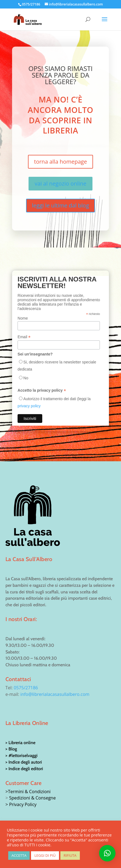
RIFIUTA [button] (70, 855)
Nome (23, 318)
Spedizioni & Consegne (32, 798)
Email (24, 337)
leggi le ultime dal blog (61, 205)
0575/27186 (26, 688)
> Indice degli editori (24, 769)
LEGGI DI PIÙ (45, 855)
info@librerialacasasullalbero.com (55, 694)
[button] (107, 853)
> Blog (11, 749)
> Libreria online (20, 743)
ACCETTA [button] (19, 855)
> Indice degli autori (24, 762)
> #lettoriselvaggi (22, 755)
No (26, 378)
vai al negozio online (60, 183)
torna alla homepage (60, 162)
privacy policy (29, 406)
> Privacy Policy (21, 804)
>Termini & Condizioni (28, 792)
